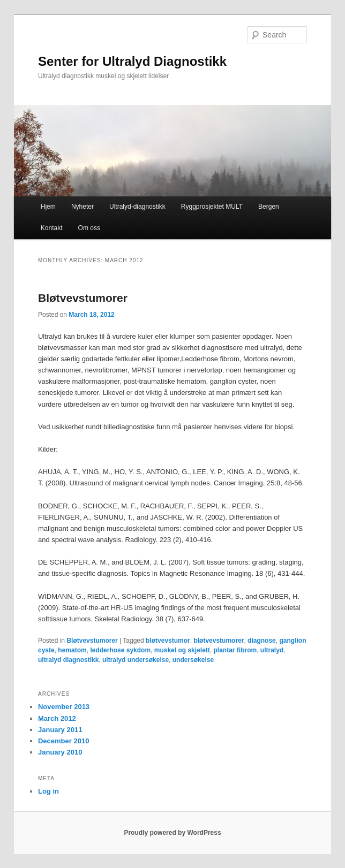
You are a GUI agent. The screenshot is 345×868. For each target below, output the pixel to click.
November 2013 (64, 707)
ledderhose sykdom (120, 650)
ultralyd (272, 650)
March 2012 (57, 718)
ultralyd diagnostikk (68, 660)
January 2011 (60, 730)
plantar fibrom (235, 650)
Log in (48, 791)
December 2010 (63, 741)
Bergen (269, 207)
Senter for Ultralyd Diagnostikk (132, 61)
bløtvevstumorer (219, 641)
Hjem (48, 207)
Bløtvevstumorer (83, 298)
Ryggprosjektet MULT (212, 207)
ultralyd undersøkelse (136, 660)
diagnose (262, 641)
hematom (72, 650)
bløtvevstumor (168, 641)
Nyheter (82, 207)
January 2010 (60, 752)
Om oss (89, 228)
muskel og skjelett (182, 650)
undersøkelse (193, 660)
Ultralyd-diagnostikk (137, 207)
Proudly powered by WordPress (172, 833)
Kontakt (52, 228)
